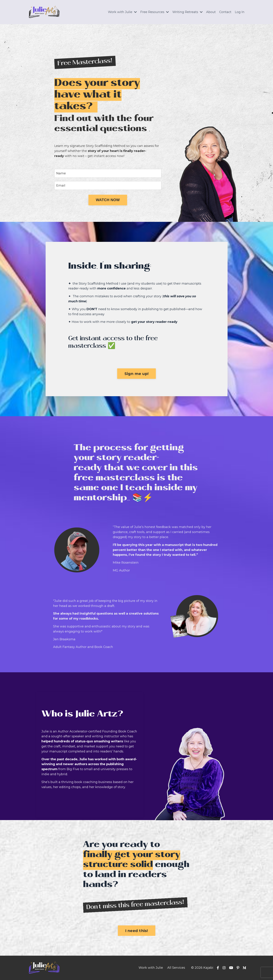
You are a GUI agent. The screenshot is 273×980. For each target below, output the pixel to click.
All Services (176, 968)
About (211, 12)
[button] (108, 200)
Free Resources (154, 12)
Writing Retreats (187, 12)
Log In (240, 12)
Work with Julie (122, 12)
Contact (225, 12)
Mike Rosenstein (126, 563)
